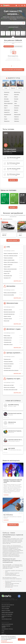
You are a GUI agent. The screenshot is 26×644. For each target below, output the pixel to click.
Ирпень (6, 106)
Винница (6, 94)
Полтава (16, 99)
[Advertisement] (13, 2)
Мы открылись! (8, 515)
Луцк (5, 117)
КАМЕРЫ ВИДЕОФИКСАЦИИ (7, 612)
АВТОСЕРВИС (22, 5)
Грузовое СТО (7, 278)
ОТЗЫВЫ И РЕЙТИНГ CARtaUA (6, 627)
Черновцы (17, 121)
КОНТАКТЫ (4, 635)
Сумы (15, 103)
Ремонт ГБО (7, 273)
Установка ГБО (7, 271)
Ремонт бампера (8, 366)
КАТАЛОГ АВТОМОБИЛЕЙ (7, 614)
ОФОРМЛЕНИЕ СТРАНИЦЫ (7, 629)
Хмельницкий (17, 114)
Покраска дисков (8, 319)
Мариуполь (7, 121)
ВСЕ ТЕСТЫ (12, 180)
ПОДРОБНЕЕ (6, 495)
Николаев (16, 94)
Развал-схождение (8, 258)
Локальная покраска (9, 364)
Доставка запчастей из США (10, 390)
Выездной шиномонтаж (9, 312)
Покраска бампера (8, 361)
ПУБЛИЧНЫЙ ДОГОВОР (7, 619)
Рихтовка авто (7, 368)
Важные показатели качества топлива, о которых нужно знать (13, 481)
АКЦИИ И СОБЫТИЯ (6, 607)
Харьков (16, 110)
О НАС (3, 631)
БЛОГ (3, 633)
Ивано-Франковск (8, 103)
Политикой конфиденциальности (7, 641)
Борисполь (7, 92)
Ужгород (16, 108)
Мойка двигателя (8, 338)
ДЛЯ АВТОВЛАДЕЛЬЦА (9, 46)
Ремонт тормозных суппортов (11, 253)
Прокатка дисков (8, 310)
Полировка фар (7, 342)
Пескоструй (6, 321)
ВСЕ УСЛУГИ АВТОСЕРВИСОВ (8, 605)
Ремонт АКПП (7, 267)
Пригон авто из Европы (9, 387)
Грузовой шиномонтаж (9, 314)
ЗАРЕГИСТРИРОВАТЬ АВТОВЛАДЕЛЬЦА (13, 70)
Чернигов (16, 119)
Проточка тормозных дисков (11, 256)
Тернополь (17, 106)
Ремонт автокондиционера (10, 269)
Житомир (6, 99)
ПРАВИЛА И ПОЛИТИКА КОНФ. (7, 617)
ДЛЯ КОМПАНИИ (18, 46)
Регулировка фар (8, 276)
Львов (6, 119)
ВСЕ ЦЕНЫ (12, 207)
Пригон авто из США (9, 385)
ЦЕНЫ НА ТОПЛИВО (6, 611)
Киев (5, 108)
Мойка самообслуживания (10, 293)
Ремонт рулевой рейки (9, 260)
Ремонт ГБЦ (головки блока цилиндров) (11, 262)
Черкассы (16, 117)
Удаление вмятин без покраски (11, 370)
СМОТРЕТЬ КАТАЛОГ (12, 240)
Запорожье (7, 101)
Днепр (6, 97)
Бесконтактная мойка (9, 295)
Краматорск (7, 110)
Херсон (16, 112)
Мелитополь (17, 92)
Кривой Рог (7, 112)
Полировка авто (8, 340)
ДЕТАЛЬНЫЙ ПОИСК (13, 27)
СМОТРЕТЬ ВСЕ (17, 281)
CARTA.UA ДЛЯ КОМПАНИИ (7, 624)
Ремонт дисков (7, 316)
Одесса (16, 97)
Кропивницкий (8, 114)
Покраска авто (7, 359)
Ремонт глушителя (8, 265)
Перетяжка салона (8, 344)
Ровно (16, 101)
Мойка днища (7, 336)
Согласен (21, 639)
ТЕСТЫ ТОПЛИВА (5, 609)
